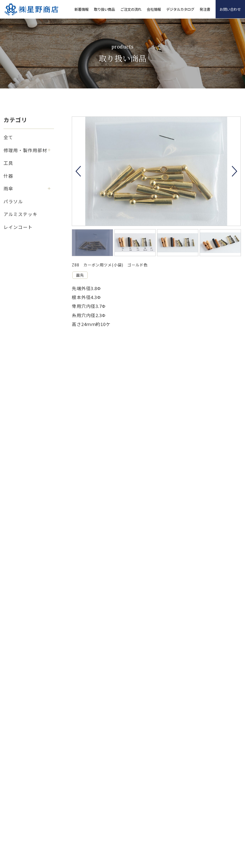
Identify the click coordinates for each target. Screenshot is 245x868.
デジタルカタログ (180, 9)
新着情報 (81, 9)
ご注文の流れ (131, 9)
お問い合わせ (230, 9)
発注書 (205, 9)
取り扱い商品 (104, 9)
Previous (78, 171)
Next (234, 171)
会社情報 (154, 9)
